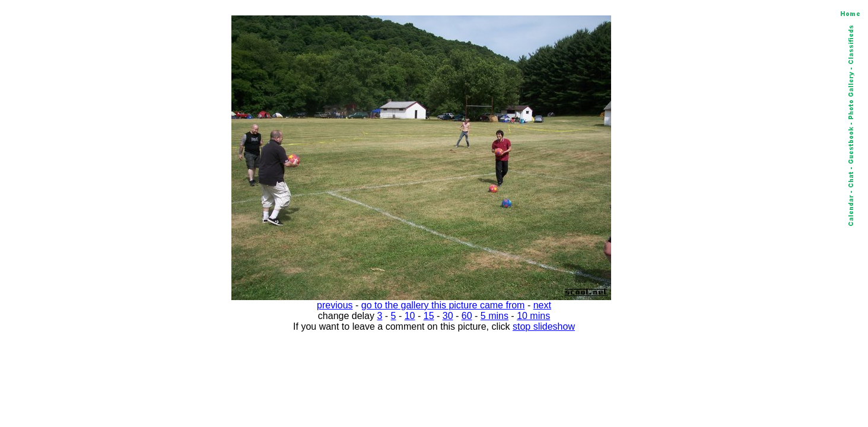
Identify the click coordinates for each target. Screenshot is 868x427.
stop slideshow (544, 326)
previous (335, 305)
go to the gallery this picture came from (443, 305)
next (542, 305)
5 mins (495, 316)
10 (410, 316)
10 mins (533, 316)
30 (448, 316)
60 (467, 316)
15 (429, 316)
